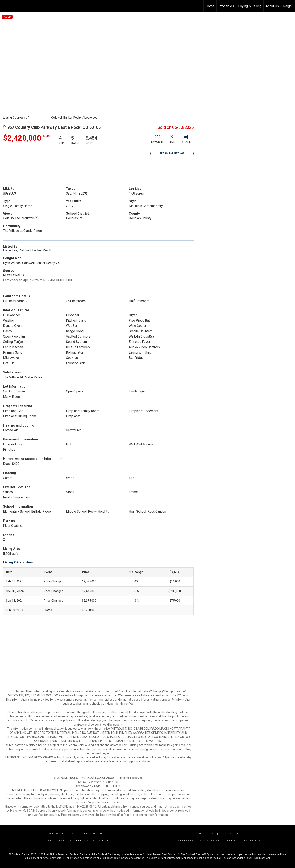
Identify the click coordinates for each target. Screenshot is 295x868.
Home (210, 6)
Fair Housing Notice (243, 841)
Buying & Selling (250, 6)
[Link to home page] (5, 6)
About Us (272, 6)
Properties (226, 6)
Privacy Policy (233, 834)
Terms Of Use (205, 834)
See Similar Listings (172, 153)
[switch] (158, 141)
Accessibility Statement (200, 841)
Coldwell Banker (63, 834)
